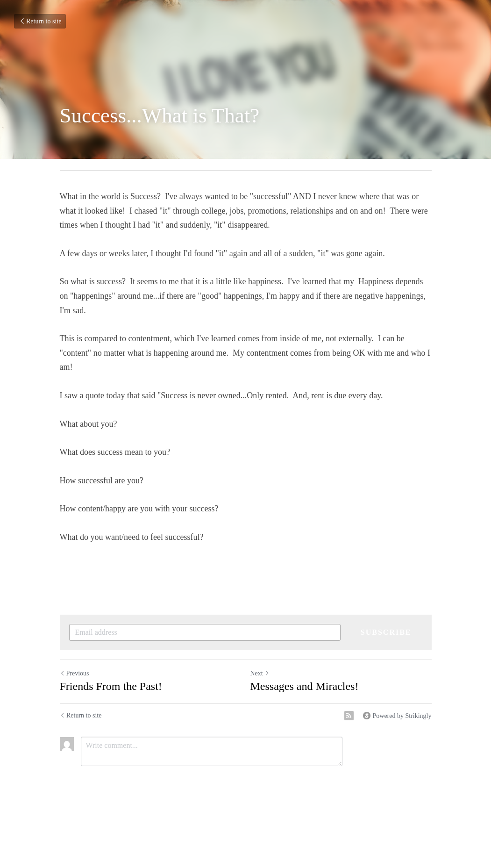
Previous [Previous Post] (75, 673)
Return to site (40, 21)
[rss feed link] (349, 716)
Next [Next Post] (260, 673)
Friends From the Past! (111, 686)
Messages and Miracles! (305, 686)
